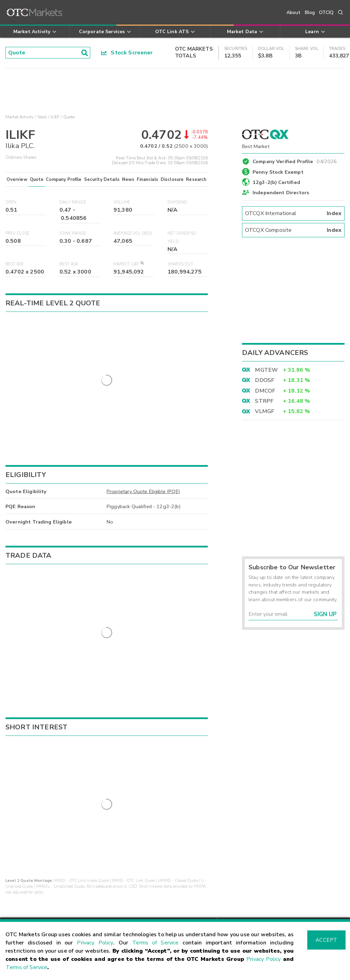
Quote (37, 180)
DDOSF (265, 380)
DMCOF (265, 391)
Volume (122, 202)
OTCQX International (293, 213)
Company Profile (64, 180)
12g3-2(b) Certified (276, 182)
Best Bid (15, 264)
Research (196, 180)
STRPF (264, 401)
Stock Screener (127, 53)
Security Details (102, 180)
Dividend (177, 202)
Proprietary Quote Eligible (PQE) (143, 463)
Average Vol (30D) (133, 233)
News (128, 180)
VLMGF (265, 411)
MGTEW (266, 370)
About (294, 12)
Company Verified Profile (295, 160)
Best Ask (69, 264)
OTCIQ (326, 12)
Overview (17, 180)
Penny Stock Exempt (278, 172)
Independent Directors (281, 193)
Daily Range (73, 202)
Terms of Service (155, 943)
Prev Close (18, 233)
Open (11, 202)
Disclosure (172, 180)
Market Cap (129, 264)
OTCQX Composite (293, 230)
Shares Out (180, 264)
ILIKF (55, 117)
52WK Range (73, 233)
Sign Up (325, 614)
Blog (310, 12)
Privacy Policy (95, 943)
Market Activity (19, 117)
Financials (147, 180)
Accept (326, 940)
